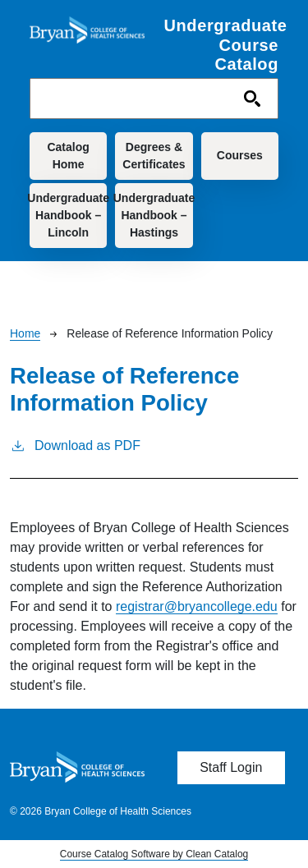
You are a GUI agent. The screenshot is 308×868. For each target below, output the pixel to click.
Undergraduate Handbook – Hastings (154, 215)
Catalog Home (68, 156)
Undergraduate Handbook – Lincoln (68, 215)
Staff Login (231, 767)
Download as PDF (75, 444)
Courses (240, 155)
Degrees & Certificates (154, 156)
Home (25, 333)
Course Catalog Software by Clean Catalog (154, 854)
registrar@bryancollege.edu (197, 606)
